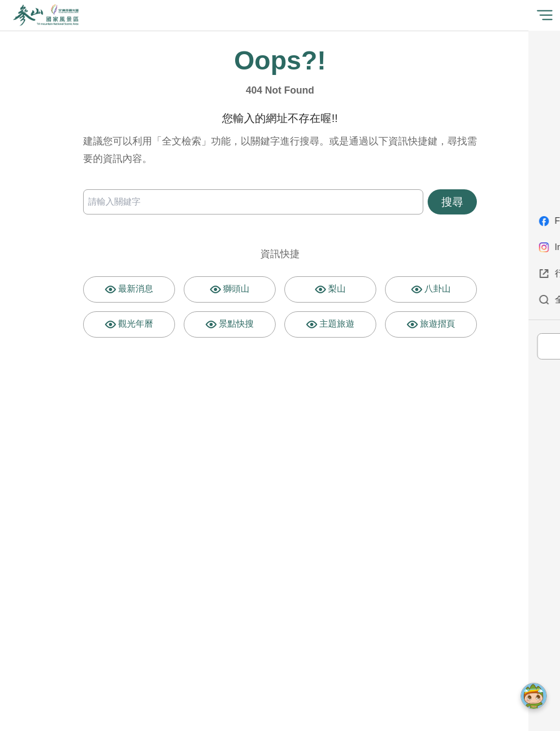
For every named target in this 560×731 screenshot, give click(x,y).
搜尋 (452, 202)
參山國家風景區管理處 (46, 15)
